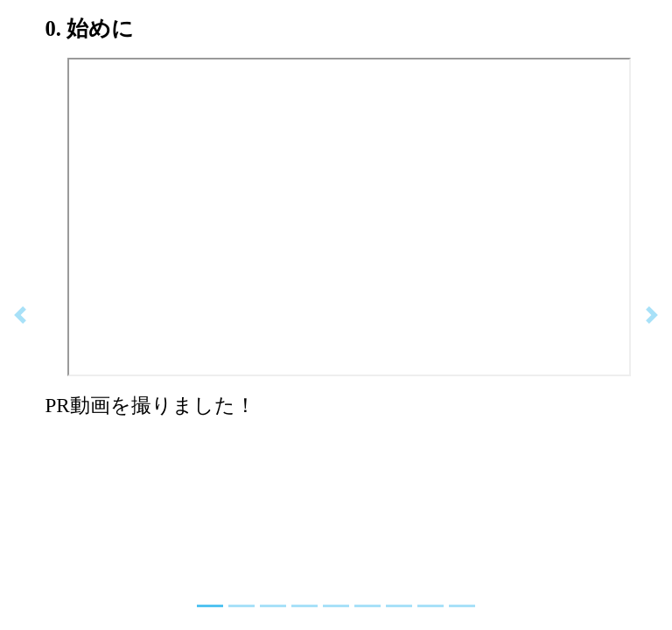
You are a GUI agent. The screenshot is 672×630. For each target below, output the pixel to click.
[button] (20, 315)
